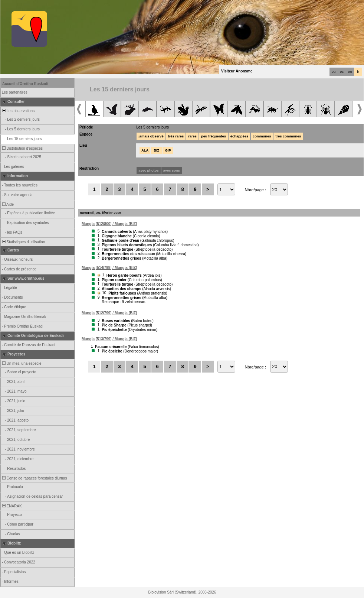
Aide (7, 204)
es (342, 72)
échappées (239, 136)
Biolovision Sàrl (161, 592)
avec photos (148, 170)
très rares (176, 136)
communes (262, 136)
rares (192, 136)
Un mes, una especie (21, 363)
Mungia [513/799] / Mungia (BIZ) (109, 339)
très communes (288, 136)
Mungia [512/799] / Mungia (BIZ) (109, 313)
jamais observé (151, 136)
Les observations (18, 111)
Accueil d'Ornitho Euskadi (25, 84)
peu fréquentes (214, 136)
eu (334, 72)
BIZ (156, 150)
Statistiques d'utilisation (23, 242)
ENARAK (12, 506)
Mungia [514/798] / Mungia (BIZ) (109, 268)
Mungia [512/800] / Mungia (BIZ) (109, 224)
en (350, 72)
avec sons (172, 170)
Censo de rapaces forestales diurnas (34, 478)
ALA (145, 150)
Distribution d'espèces (22, 148)
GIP (168, 150)
